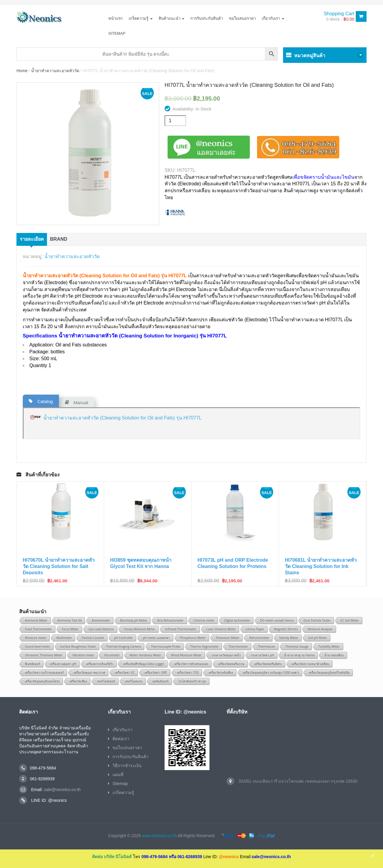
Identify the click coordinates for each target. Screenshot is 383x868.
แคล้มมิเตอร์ (160, 681)
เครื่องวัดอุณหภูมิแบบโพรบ (42, 681)
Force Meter (70, 629)
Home (22, 71)
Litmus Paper (255, 629)
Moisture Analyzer (320, 629)
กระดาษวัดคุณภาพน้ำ (226, 655)
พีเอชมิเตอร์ (32, 664)
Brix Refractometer (170, 620)
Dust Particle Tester (317, 620)
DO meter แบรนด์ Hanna (277, 620)
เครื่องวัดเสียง (78, 681)
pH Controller (123, 638)
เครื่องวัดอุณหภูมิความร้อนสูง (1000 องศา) (271, 672)
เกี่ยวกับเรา (273, 18)
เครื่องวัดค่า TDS (188, 672)
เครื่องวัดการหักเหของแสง (191, 664)
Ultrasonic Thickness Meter (44, 655)
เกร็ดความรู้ (141, 18)
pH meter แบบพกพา (156, 638)
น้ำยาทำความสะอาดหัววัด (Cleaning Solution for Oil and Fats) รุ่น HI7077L (123, 418)
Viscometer (112, 655)
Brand (59, 239)
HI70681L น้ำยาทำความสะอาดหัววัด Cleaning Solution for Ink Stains (321, 566)
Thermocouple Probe (165, 646)
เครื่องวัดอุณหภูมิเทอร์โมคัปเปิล (329, 672)
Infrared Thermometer (181, 629)
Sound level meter (38, 646)
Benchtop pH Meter (134, 620)
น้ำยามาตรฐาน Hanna (299, 655)
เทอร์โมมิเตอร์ (106, 681)
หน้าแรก (115, 18)
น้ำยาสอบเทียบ (334, 655)
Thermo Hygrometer (205, 646)
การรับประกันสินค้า (207, 18)
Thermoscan (267, 646)
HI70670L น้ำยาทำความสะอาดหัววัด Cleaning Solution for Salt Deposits (59, 566)
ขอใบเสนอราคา (242, 18)
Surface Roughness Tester (78, 646)
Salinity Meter (289, 638)
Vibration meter (83, 655)
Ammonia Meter (36, 620)
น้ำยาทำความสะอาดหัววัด (55, 71)
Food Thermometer (38, 629)
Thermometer (238, 646)
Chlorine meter (204, 620)
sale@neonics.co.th (62, 790)
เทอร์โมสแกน (134, 681)
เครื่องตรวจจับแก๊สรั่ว (100, 664)
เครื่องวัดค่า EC (125, 672)
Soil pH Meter (318, 638)
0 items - (340, 19)
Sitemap (117, 33)
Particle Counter (93, 638)
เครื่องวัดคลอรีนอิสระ (268, 664)
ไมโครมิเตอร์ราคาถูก (192, 681)
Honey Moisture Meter (140, 629)
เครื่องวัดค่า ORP (156, 672)
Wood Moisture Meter (186, 655)
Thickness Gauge (297, 646)
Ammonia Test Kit (70, 620)
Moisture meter (36, 638)
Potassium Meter (228, 638)
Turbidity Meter (329, 646)
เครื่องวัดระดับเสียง (221, 672)
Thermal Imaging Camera (123, 646)
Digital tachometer (237, 620)
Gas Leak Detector (101, 629)
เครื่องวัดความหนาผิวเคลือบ (310, 664)
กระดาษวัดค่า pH (262, 655)
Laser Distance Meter (221, 629)
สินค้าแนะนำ (172, 18)
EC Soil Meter (350, 620)
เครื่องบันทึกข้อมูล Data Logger (144, 664)
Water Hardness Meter (145, 655)
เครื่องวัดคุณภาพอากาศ (89, 672)
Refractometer (259, 638)
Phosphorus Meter (193, 638)
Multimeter (64, 638)
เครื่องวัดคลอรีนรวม (231, 664)
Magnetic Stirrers (286, 629)
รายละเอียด (32, 239)
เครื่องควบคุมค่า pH (63, 664)
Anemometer (101, 620)
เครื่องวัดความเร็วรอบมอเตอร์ (44, 672)
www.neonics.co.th (159, 836)
